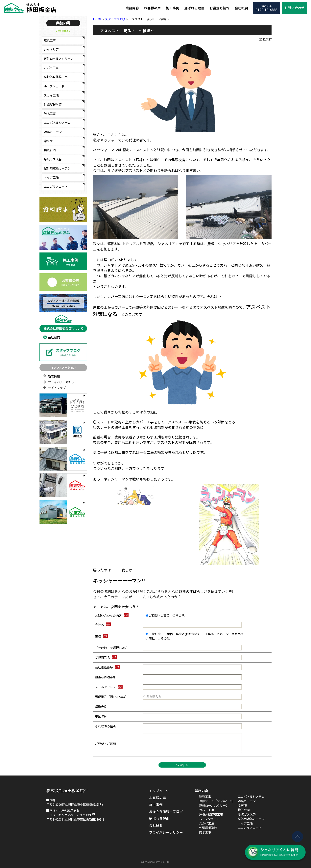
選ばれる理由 (194, 8)
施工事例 (173, 8)
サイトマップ (57, 388)
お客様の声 (152, 8)
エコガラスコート (56, 186)
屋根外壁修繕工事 (56, 77)
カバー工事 (51, 68)
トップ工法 (51, 177)
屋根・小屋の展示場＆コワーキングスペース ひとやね (70, 813)
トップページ (159, 791)
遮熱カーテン (53, 132)
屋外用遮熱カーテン (57, 168)
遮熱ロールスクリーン (59, 58)
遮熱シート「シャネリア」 (217, 801)
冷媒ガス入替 (53, 159)
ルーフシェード (54, 86)
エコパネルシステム (57, 123)
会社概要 (241, 8)
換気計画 (50, 150)
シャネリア (51, 49)
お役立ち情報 (220, 8)
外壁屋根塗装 (53, 104)
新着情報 (54, 376)
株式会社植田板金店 (65, 790)
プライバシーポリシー (63, 382)
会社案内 (54, 337)
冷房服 (48, 141)
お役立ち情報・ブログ (166, 811)
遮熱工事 (50, 40)
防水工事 (50, 113)
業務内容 (132, 8)
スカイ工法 (51, 95)
